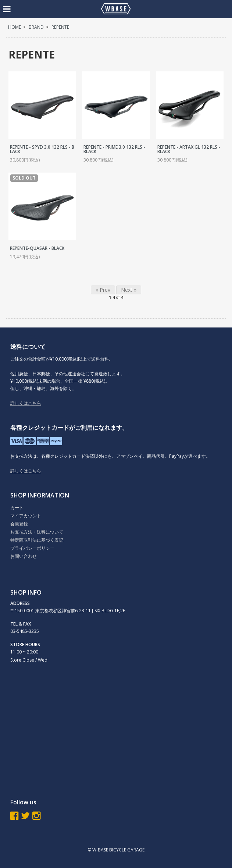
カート (17, 508)
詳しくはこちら (26, 403)
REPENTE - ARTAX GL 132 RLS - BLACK (189, 149)
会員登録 (19, 524)
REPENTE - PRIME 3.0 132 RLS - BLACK (114, 149)
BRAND (36, 27)
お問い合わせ (24, 556)
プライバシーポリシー (32, 548)
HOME (15, 27)
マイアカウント (26, 516)
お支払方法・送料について (37, 532)
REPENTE (60, 27)
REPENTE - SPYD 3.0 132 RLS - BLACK (42, 149)
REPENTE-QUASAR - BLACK (37, 248)
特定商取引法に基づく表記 (37, 540)
